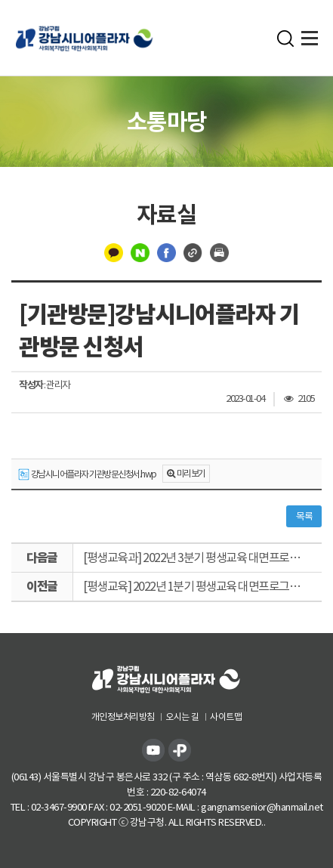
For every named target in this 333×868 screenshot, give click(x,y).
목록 (304, 516)
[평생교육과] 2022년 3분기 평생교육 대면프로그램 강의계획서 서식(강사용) (202, 558)
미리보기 (191, 473)
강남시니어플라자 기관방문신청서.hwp (87, 475)
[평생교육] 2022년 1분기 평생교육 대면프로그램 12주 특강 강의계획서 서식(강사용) (202, 586)
